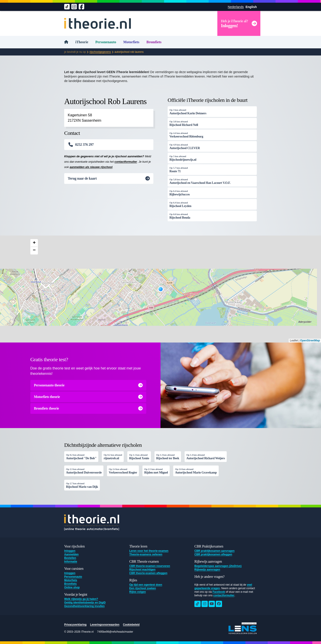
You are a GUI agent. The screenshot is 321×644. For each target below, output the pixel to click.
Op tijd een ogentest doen (146, 585)
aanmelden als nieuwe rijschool (91, 167)
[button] (161, 289)
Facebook (219, 592)
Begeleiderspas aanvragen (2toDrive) (218, 566)
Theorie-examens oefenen (146, 554)
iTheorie (82, 42)
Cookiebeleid (131, 625)
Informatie (71, 562)
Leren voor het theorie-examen (149, 551)
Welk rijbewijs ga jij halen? (81, 599)
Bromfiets (154, 42)
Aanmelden (71, 554)
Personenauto (106, 42)
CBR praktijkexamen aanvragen (214, 551)
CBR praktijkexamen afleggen (213, 554)
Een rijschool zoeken (143, 588)
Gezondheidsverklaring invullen (84, 606)
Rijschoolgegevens (100, 52)
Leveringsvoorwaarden (105, 625)
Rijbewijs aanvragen (207, 570)
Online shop (72, 587)
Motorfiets (131, 42)
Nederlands (236, 7)
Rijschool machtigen (142, 570)
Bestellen (70, 558)
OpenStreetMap (310, 340)
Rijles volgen (138, 592)
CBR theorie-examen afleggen (148, 573)
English (251, 7)
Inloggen (70, 551)
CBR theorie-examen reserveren (150, 566)
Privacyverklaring (75, 625)
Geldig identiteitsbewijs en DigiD (85, 603)
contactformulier (126, 162)
